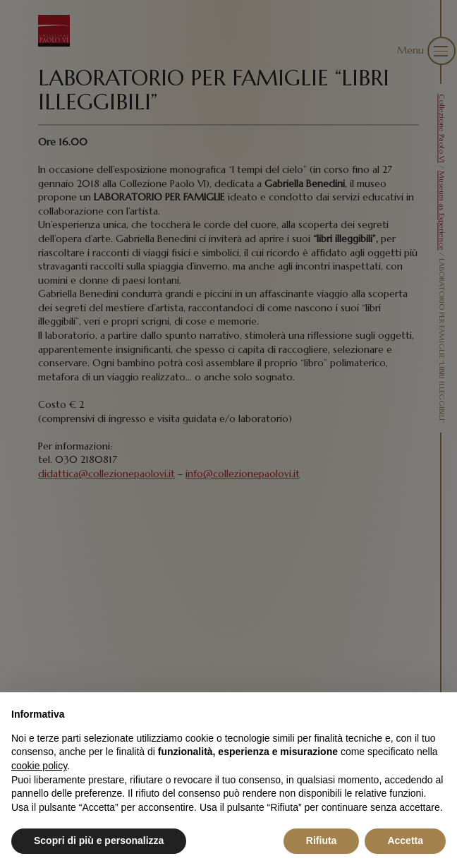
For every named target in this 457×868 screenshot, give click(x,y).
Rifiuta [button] (322, 840)
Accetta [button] (405, 840)
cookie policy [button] (39, 766)
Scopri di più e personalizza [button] (99, 840)
